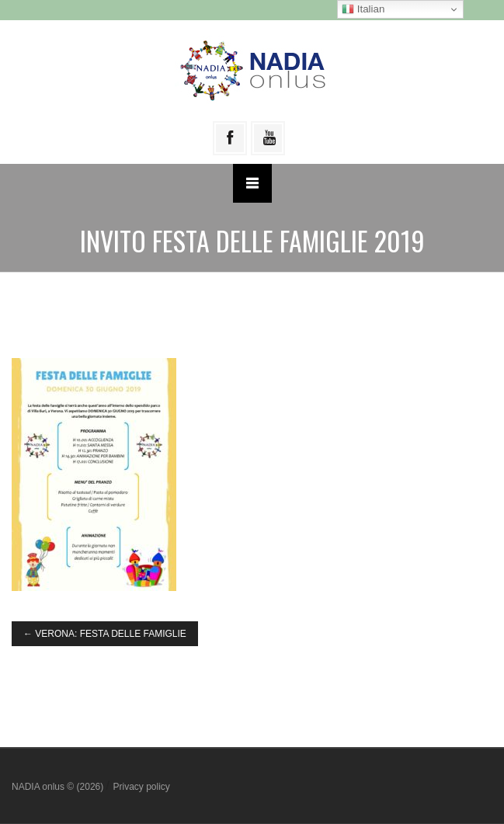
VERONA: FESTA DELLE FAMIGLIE (105, 634)
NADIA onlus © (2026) (59, 787)
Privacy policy (141, 787)
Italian (363, 9)
